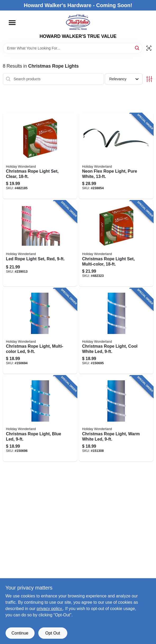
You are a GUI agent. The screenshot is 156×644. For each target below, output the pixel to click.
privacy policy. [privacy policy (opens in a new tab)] (50, 609)
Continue (20, 633)
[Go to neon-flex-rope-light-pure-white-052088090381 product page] (116, 156)
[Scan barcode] (149, 48)
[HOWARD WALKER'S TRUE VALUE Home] (78, 22)
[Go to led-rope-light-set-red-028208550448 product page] (40, 243)
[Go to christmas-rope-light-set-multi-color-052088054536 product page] (116, 243)
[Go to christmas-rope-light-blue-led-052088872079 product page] (40, 418)
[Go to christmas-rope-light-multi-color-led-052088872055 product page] (40, 331)
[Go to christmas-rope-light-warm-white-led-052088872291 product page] (116, 418)
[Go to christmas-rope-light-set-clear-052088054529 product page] (40, 156)
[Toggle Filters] (149, 79)
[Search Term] (73, 48)
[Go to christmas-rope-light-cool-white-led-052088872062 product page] (116, 331)
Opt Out (53, 633)
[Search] (137, 48)
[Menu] (12, 23)
